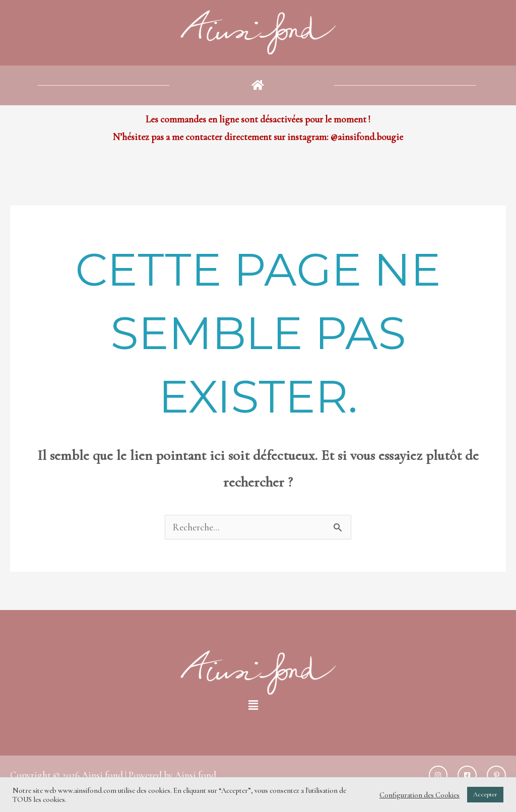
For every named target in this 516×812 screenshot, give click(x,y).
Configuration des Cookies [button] (420, 795)
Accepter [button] (485, 794)
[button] (258, 85)
